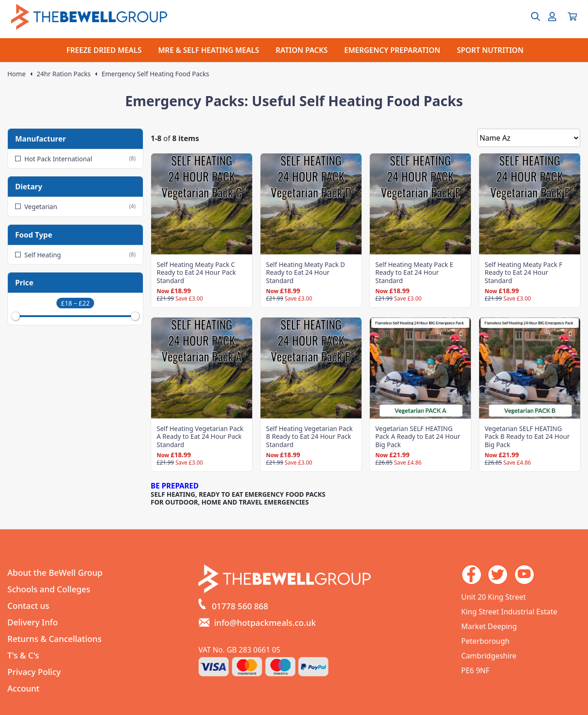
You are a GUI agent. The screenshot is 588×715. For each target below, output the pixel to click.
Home (17, 74)
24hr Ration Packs (64, 74)
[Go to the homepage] (89, 17)
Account (23, 688)
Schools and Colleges (49, 589)
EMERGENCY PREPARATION (392, 50)
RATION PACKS (302, 50)
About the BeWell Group (55, 573)
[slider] (16, 316)
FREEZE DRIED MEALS (104, 50)
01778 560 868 (240, 606)
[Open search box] (530, 17)
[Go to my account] (552, 17)
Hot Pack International (75, 159)
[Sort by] (529, 138)
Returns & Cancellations (54, 639)
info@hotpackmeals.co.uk (265, 623)
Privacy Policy (34, 672)
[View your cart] (572, 17)
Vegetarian (75, 207)
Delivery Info (33, 622)
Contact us (28, 606)
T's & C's (23, 655)
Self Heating (75, 255)
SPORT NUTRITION (490, 50)
